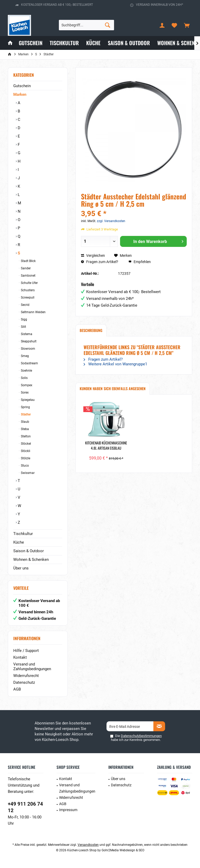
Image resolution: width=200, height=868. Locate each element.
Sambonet (28, 276)
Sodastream (29, 363)
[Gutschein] (31, 43)
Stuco (24, 466)
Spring (25, 407)
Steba (24, 429)
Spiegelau (27, 400)
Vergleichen (93, 255)
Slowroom (28, 349)
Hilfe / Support (26, 651)
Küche (19, 542)
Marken (20, 94)
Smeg (24, 356)
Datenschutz (24, 682)
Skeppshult (28, 341)
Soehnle (26, 371)
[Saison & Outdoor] (129, 43)
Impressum (68, 810)
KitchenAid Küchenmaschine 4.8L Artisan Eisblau (106, 445)
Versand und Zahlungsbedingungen (32, 667)
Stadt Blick (28, 261)
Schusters (27, 290)
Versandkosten (88, 845)
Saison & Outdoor (29, 551)
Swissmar (27, 473)
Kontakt (20, 657)
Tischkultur (23, 534)
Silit (23, 327)
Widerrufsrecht (26, 676)
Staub (25, 422)
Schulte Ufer (29, 283)
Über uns (21, 568)
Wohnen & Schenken (31, 560)
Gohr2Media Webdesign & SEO (123, 850)
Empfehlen (140, 262)
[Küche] (93, 43)
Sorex (24, 393)
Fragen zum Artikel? (100, 262)
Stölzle (25, 458)
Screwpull (27, 298)
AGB (17, 689)
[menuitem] (187, 25)
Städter (25, 414)
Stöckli (25, 451)
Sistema (26, 334)
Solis (24, 378)
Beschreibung (91, 330)
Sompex (26, 385)
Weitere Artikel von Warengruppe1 (115, 364)
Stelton (25, 436)
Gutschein (22, 86)
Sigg (24, 319)
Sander (25, 268)
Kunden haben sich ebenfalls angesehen (113, 388)
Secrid (25, 305)
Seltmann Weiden (33, 312)
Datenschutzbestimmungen (141, 736)
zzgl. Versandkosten (111, 221)
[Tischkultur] (64, 43)
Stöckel (26, 444)
